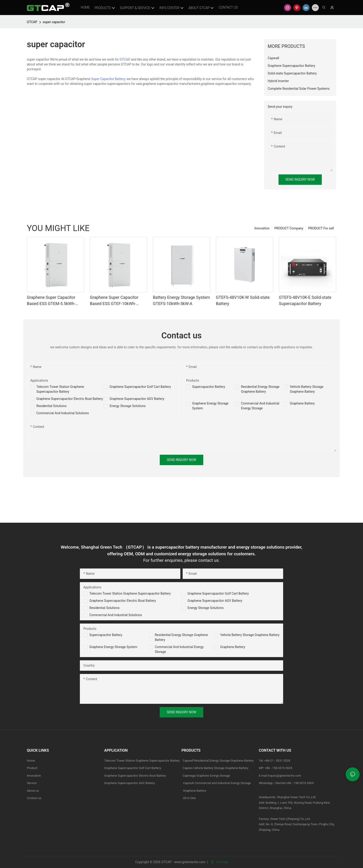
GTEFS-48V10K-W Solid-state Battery (243, 300)
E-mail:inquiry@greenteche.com (280, 776)
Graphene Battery (302, 403)
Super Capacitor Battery (108, 79)
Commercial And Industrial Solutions (63, 413)
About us (33, 791)
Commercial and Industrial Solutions (116, 615)
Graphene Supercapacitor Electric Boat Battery (70, 399)
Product (32, 768)
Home (31, 761)
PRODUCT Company (289, 228)
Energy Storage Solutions (128, 406)
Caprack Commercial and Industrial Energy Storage (216, 783)
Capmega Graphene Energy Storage (206, 776)
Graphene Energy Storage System (113, 647)
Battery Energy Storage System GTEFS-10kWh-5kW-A (181, 300)
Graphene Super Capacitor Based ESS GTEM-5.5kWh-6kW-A (51, 301)
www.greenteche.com (190, 862)
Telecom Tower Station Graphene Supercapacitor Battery (130, 593)
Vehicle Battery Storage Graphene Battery (250, 635)
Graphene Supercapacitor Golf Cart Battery (140, 387)
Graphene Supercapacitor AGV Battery (137, 399)
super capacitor (54, 22)
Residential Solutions (52, 406)
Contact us (34, 798)
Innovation (262, 228)
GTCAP (32, 22)
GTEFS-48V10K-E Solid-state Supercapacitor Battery (305, 300)
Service (32, 783)
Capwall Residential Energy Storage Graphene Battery (218, 761)
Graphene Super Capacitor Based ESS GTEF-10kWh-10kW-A (114, 301)
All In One (189, 798)
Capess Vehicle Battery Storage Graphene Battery (216, 768)
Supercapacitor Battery (209, 387)
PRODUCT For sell (321, 228)
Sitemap (219, 862)
